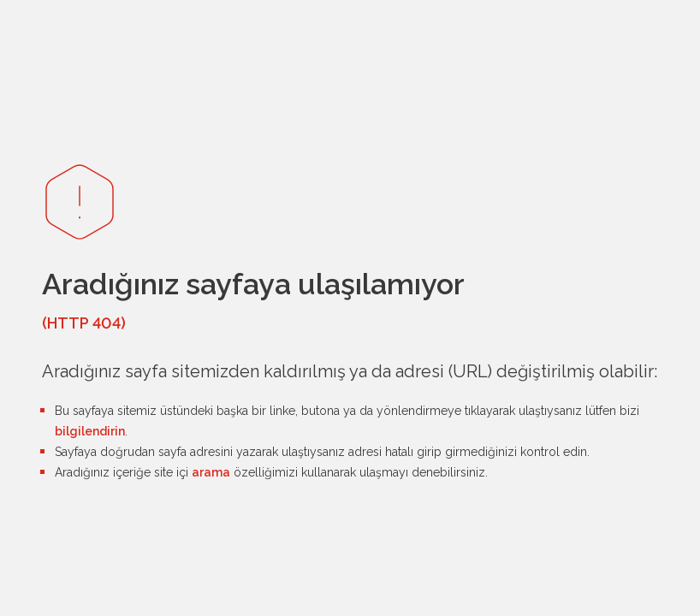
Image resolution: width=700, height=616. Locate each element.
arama (211, 472)
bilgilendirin (90, 431)
